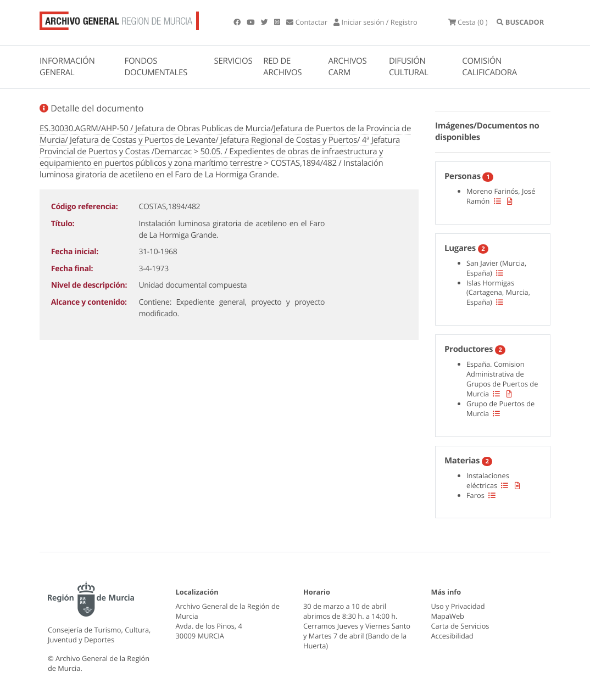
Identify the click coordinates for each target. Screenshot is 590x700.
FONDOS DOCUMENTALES (156, 67)
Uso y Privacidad (458, 606)
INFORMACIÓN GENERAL (67, 67)
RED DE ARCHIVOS (282, 67)
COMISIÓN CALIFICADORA (489, 67)
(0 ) (468, 22)
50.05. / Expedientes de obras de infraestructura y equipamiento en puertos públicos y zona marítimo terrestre (211, 157)
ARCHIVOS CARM (347, 67)
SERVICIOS (233, 61)
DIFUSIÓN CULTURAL (409, 67)
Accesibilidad (452, 636)
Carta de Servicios (460, 626)
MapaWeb (448, 616)
